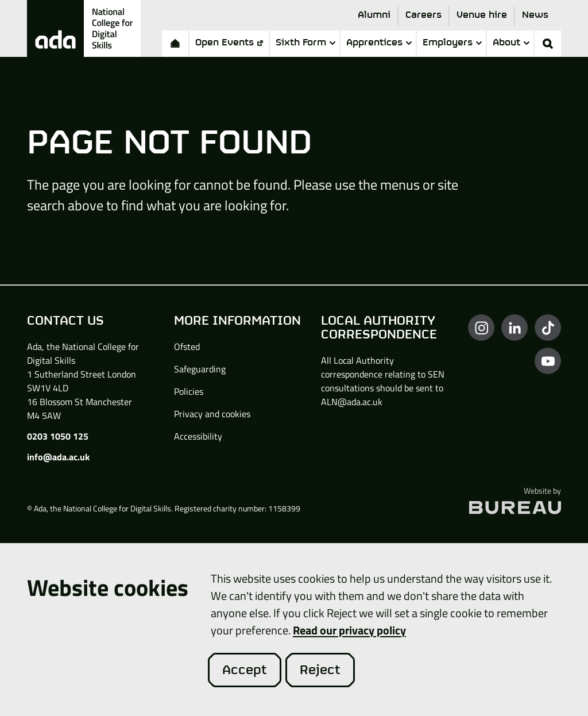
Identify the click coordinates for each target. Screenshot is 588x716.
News (535, 15)
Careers (423, 15)
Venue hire (482, 15)
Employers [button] (452, 43)
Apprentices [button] (379, 43)
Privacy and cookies (212, 414)
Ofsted (187, 347)
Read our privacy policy (349, 630)
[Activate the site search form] (548, 44)
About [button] (511, 43)
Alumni (374, 15)
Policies (189, 391)
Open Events (229, 43)
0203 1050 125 (58, 436)
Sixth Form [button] (305, 43)
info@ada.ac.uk (58, 457)
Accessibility (198, 436)
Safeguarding (200, 369)
